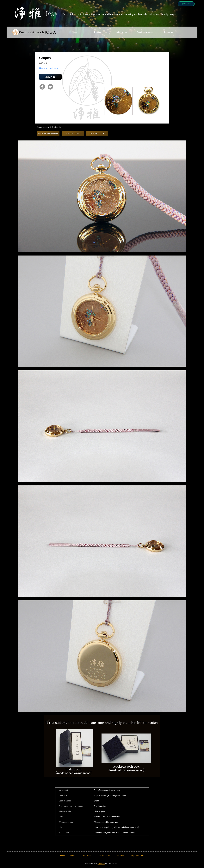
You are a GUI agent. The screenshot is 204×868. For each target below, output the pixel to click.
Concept (98, 32)
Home (74, 32)
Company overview (137, 856)
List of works (121, 32)
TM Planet (101, 864)
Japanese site (186, 4)
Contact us (168, 32)
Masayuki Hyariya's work (50, 68)
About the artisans (145, 32)
